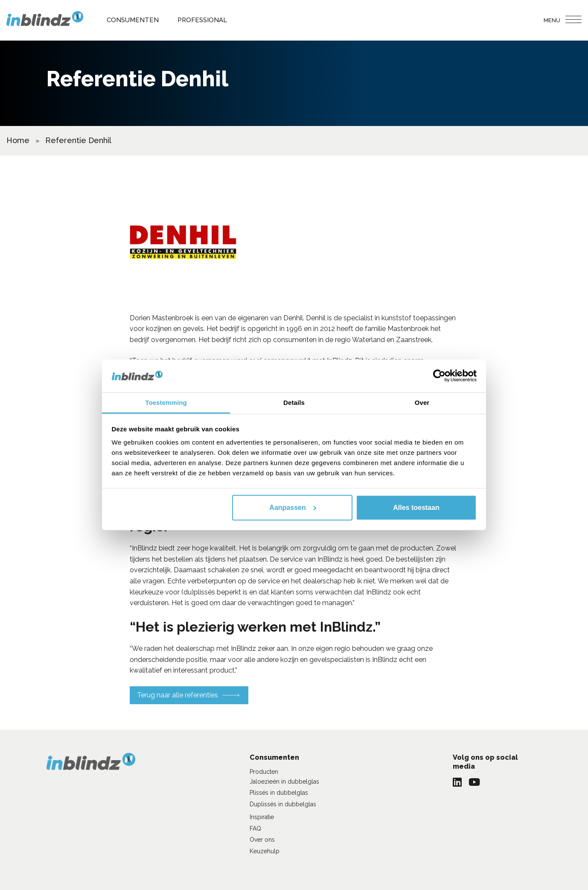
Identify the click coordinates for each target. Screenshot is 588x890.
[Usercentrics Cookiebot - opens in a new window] (439, 376)
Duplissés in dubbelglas (283, 804)
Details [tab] (294, 403)
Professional (202, 20)
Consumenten (133, 20)
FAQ (255, 829)
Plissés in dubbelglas (279, 793)
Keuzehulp (265, 851)
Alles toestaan (416, 508)
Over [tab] (422, 403)
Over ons (262, 840)
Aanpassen (293, 508)
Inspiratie (262, 817)
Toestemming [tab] (166, 403)
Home (18, 140)
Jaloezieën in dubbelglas (284, 782)
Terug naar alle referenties (178, 695)
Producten (264, 772)
